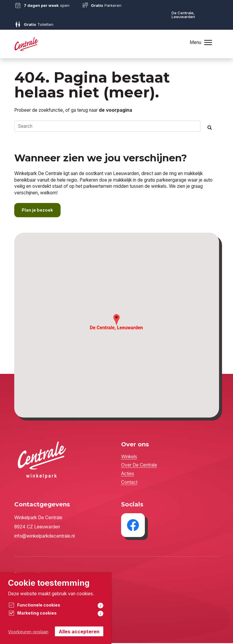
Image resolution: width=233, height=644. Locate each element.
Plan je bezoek (38, 211)
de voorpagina (115, 110)
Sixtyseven (36, 617)
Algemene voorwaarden (39, 589)
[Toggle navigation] (208, 42)
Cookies (23, 603)
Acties (128, 474)
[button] (116, 321)
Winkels (129, 457)
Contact (129, 483)
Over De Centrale (139, 466)
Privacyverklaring (32, 575)
